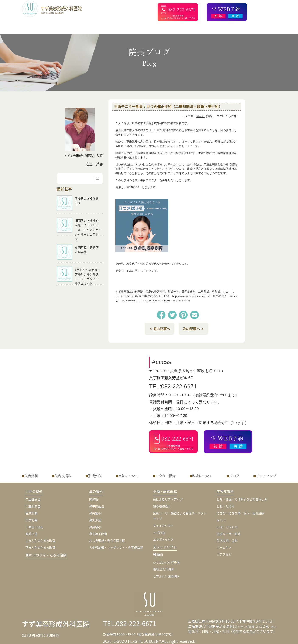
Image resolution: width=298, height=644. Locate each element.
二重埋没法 (33, 499)
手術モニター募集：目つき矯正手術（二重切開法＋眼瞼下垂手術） (168, 107)
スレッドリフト (165, 547)
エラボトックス (163, 539)
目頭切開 (31, 513)
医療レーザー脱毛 (229, 534)
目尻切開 (31, 520)
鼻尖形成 (95, 520)
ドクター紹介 (166, 476)
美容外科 (31, 476)
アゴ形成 (159, 533)
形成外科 (95, 476)
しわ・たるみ (226, 506)
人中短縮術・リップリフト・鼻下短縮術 (116, 547)
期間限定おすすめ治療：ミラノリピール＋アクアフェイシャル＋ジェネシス (88, 230)
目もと (200, 116)
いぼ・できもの (227, 527)
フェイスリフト (163, 526)
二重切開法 (33, 506)
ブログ (234, 476)
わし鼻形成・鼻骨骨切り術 (107, 540)
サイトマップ (266, 476)
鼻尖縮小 (95, 513)
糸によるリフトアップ (168, 499)
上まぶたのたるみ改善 (40, 540)
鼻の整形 (96, 491)
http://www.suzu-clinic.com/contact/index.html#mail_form (155, 301)
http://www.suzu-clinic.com (188, 296)
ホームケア (224, 547)
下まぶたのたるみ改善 (40, 547)
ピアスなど (224, 554)
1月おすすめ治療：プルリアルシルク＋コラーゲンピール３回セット (88, 277)
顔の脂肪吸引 (162, 506)
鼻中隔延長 (97, 506)
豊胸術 (158, 554)
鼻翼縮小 (95, 527)
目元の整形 (34, 491)
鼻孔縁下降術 (98, 534)
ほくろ (221, 520)
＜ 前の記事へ (160, 329)
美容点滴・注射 (227, 540)
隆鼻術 (94, 499)
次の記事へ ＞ (193, 329)
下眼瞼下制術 (34, 527)
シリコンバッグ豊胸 (166, 562)
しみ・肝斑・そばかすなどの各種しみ (242, 499)
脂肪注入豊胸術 (163, 569)
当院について (129, 476)
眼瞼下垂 (31, 534)
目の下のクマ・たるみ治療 (46, 555)
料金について (202, 476)
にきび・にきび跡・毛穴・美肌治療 (240, 513)
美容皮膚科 (63, 476)
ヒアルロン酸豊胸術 (166, 576)
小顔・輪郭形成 (165, 491)
